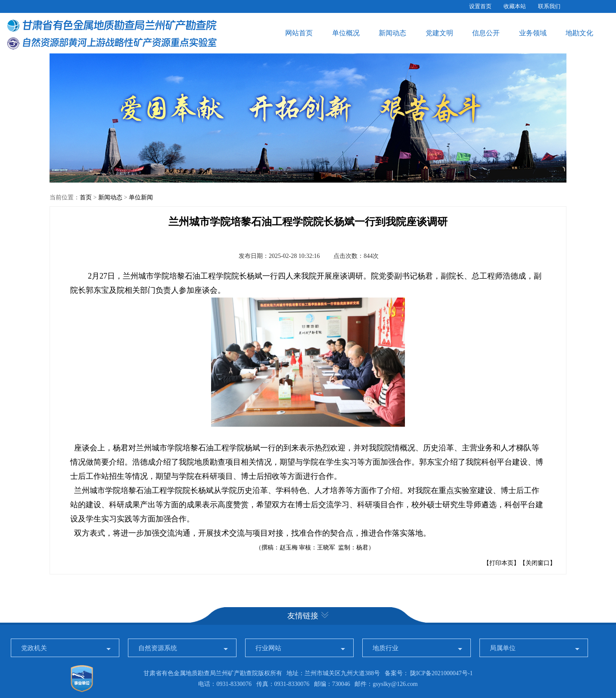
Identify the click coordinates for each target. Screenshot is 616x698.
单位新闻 (141, 197)
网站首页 (299, 33)
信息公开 (486, 33)
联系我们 (549, 6)
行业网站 (268, 648)
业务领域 (533, 33)
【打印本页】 (501, 563)
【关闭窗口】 (538, 563)
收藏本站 (515, 6)
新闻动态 (392, 33)
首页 (86, 197)
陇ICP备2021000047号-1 (441, 673)
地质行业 (386, 648)
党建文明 (439, 33)
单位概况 (346, 33)
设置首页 (480, 6)
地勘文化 (579, 33)
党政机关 (34, 648)
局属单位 (503, 648)
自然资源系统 (158, 648)
